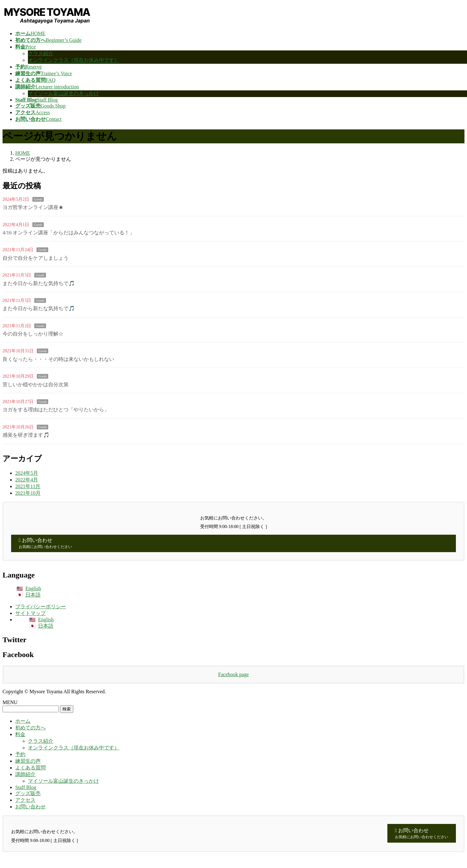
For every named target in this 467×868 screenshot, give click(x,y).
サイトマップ (30, 613)
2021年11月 (28, 486)
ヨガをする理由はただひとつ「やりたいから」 (56, 410)
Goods (38, 199)
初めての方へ (30, 728)
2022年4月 (27, 480)
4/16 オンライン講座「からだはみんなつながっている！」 (69, 233)
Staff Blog (26, 787)
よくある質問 (30, 768)
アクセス (25, 800)
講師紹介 (25, 774)
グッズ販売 (28, 793)
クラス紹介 (41, 53)
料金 (20, 734)
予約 (20, 754)
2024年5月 (27, 473)
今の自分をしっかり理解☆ (33, 334)
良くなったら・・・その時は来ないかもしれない (58, 359)
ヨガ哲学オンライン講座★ (33, 207)
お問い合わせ (30, 807)
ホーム (23, 721)
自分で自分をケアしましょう (36, 258)
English (33, 588)
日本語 (33, 595)
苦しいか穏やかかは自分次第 (36, 385)
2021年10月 (28, 493)
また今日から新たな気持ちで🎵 (39, 283)
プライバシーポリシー (41, 607)
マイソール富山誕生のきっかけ (63, 93)
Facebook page (233, 674)
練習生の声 (28, 761)
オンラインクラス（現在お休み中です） (74, 60)
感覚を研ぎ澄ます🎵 (26, 435)
